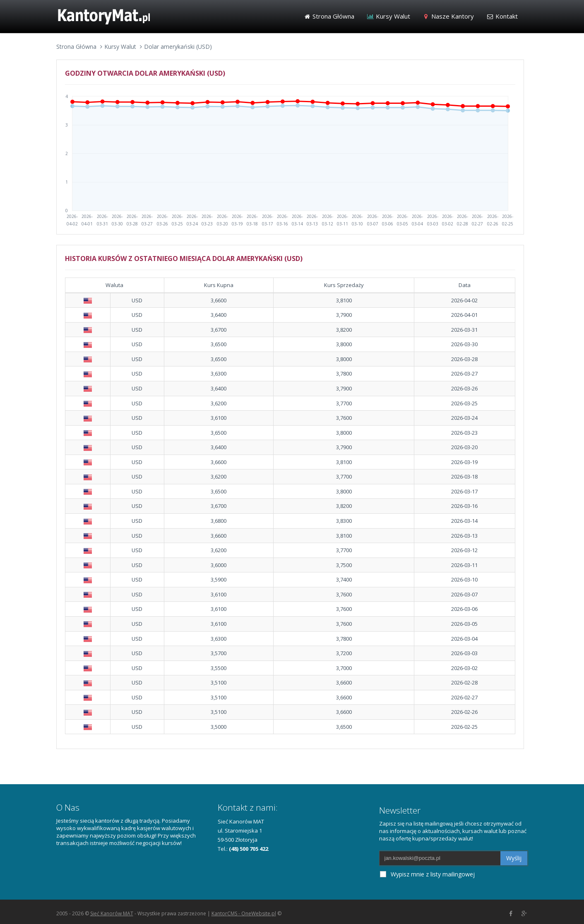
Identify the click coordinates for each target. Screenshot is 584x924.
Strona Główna (329, 16)
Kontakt (502, 16)
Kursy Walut (388, 16)
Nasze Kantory (448, 16)
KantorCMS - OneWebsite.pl (244, 913)
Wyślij (514, 858)
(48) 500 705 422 (249, 849)
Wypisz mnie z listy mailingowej (427, 874)
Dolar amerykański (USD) (178, 47)
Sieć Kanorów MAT (112, 913)
